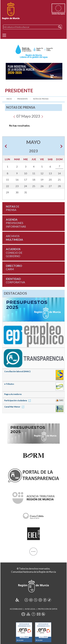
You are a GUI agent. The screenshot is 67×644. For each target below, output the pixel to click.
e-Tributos (9, 384)
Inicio (9, 99)
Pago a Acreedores (13, 394)
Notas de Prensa (41, 99)
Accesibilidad (16, 609)
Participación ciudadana (18, 400)
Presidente (22, 99)
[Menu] (4, 35)
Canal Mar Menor (15, 407)
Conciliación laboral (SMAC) (17, 371)
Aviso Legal (30, 609)
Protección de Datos (48, 609)
